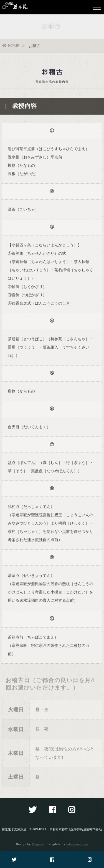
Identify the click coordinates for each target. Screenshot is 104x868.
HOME (11, 46)
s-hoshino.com (77, 844)
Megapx (38, 844)
